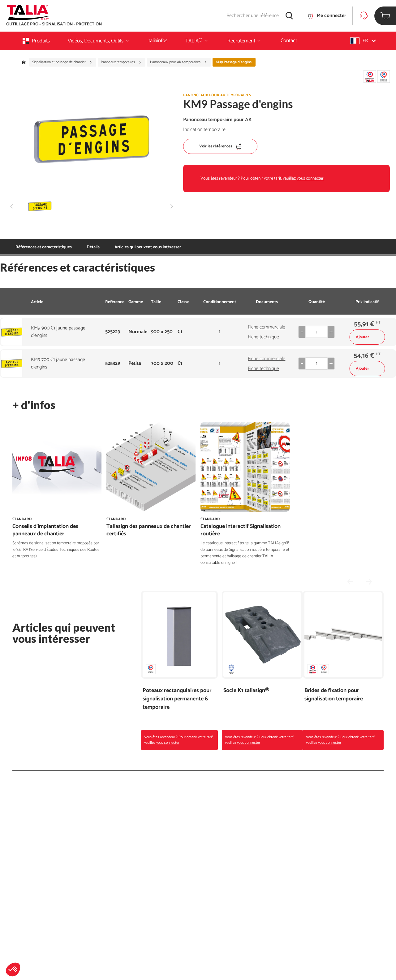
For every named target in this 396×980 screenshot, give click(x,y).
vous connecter (310, 179)
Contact (289, 41)
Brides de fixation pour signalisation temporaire (334, 695)
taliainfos (158, 41)
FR (363, 41)
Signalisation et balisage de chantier (62, 62)
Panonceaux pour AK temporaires (179, 62)
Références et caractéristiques (44, 247)
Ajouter (367, 337)
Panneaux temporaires (121, 62)
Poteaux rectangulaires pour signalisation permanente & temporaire (177, 699)
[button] (13, 969)
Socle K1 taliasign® (246, 691)
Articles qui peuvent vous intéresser (120, 247)
